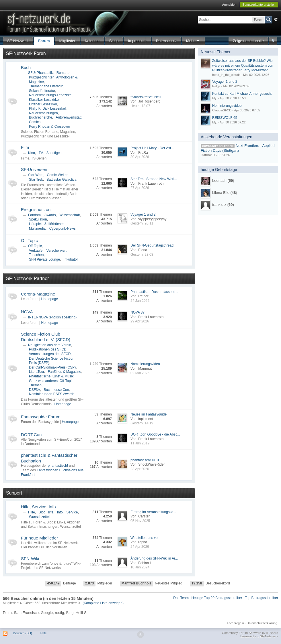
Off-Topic (35, 246)
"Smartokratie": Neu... (147, 97)
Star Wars (36, 175)
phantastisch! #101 (145, 460)
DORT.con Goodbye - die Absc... (155, 434)
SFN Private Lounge (44, 259)
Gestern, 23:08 (142, 255)
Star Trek (36, 180)
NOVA (27, 312)
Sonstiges (54, 153)
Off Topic (29, 240)
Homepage (49, 299)
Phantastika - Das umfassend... (154, 292)
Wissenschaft (70, 215)
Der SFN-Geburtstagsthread (152, 245)
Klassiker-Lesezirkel (44, 100)
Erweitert (276, 19)
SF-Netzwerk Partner (27, 278)
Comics (35, 122)
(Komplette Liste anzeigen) (103, 603)
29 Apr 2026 (140, 321)
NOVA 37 (137, 312)
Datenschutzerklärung (262, 623)
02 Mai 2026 (140, 373)
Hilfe (32, 512)
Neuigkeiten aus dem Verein (50, 345)
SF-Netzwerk (18, 41)
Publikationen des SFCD (48, 349)
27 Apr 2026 (140, 188)
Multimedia (37, 229)
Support (14, 493)
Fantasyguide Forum (41, 417)
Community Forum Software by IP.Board (250, 633)
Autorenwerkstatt (69, 117)
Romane (63, 73)
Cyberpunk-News (63, 229)
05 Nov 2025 (140, 521)
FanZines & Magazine (64, 372)
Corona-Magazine (38, 294)
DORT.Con (31, 435)
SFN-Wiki (30, 559)
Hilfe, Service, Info (38, 507)
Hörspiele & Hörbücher (46, 224)
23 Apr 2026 (140, 469)
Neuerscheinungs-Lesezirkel (51, 95)
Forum (44, 41)
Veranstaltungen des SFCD (50, 354)
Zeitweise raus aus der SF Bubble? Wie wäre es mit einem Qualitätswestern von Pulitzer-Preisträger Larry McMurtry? (243, 65)
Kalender (92, 41)
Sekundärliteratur (42, 91)
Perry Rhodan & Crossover (49, 127)
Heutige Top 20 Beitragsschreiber (217, 598)
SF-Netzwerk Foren (26, 53)
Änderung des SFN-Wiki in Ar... (154, 558)
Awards (50, 215)
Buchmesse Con (56, 390)
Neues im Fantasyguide (149, 414)
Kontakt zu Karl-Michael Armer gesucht (242, 94)
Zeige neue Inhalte (248, 41)
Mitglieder (67, 41)
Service (72, 512)
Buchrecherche (41, 117)
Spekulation (38, 219)
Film (25, 147)
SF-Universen (34, 169)
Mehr (193, 41)
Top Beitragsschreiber (262, 598)
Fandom (34, 215)
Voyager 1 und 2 (143, 214)
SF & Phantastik (40, 73)
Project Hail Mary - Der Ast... (152, 148)
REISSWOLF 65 (225, 118)
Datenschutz (166, 41)
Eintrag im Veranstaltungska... (153, 512)
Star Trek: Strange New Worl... (154, 179)
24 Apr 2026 (140, 547)
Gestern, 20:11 (142, 223)
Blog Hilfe (46, 512)
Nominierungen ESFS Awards (52, 394)
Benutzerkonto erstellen (259, 5)
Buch (26, 67)
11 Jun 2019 (140, 443)
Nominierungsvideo (145, 364)
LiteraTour (37, 372)
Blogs (114, 41)
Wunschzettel (39, 517)
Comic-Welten (58, 175)
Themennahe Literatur (46, 86)
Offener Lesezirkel (43, 104)
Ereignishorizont (36, 209)
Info (60, 512)
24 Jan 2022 (140, 301)
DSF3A (35, 390)
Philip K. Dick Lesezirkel (47, 109)
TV (41, 153)
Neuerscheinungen (43, 113)
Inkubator (71, 259)
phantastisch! (58, 466)
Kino (32, 153)
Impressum (137, 41)
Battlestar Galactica (61, 180)
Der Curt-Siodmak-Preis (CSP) (52, 367)
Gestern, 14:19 (142, 423)
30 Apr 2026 (140, 157)
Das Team (181, 598)
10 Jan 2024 (140, 567)
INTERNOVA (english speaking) (52, 317)
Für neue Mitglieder (39, 538)
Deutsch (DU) (23, 633)
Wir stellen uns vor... (146, 538)
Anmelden (229, 5)
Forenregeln (236, 623)
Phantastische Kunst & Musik (51, 376)
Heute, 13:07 (140, 106)
